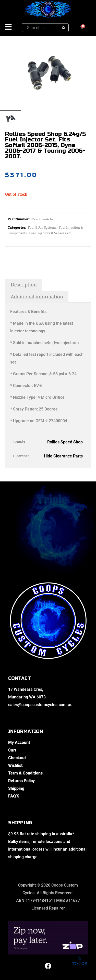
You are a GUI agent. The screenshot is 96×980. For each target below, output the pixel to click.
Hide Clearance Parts (63, 456)
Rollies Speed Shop (65, 442)
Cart (12, 750)
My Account (19, 742)
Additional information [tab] (37, 297)
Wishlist (15, 765)
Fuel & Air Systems (42, 228)
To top (79, 962)
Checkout (17, 758)
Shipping (16, 788)
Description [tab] (24, 285)
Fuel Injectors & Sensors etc (50, 233)
